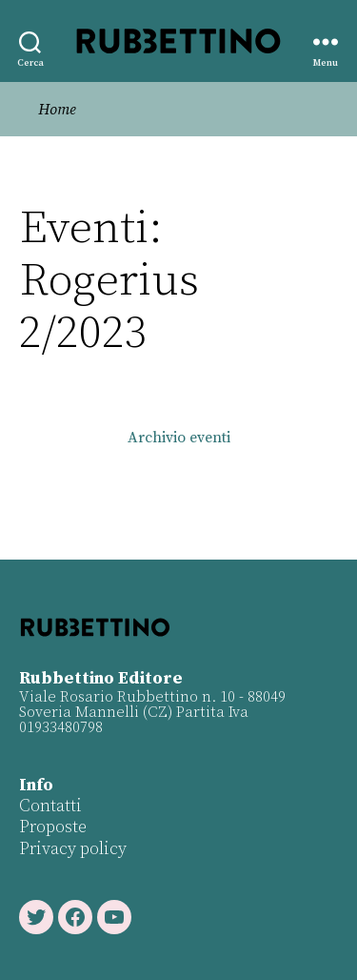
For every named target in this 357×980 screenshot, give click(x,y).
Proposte (53, 827)
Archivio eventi (179, 438)
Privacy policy (73, 849)
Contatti (50, 806)
